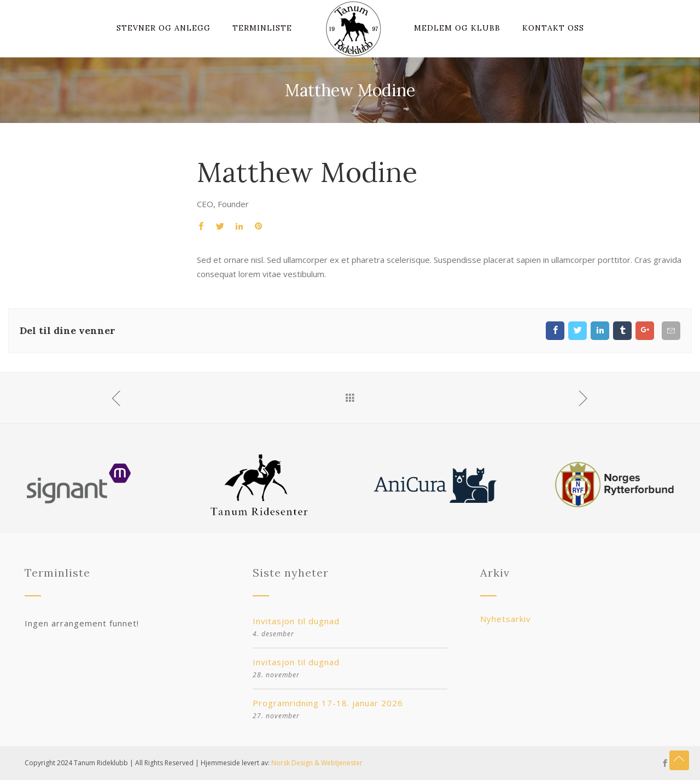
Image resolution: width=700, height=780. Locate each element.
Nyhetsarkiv (506, 619)
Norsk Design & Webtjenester (317, 763)
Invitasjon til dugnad (296, 621)
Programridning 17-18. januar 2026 (328, 703)
